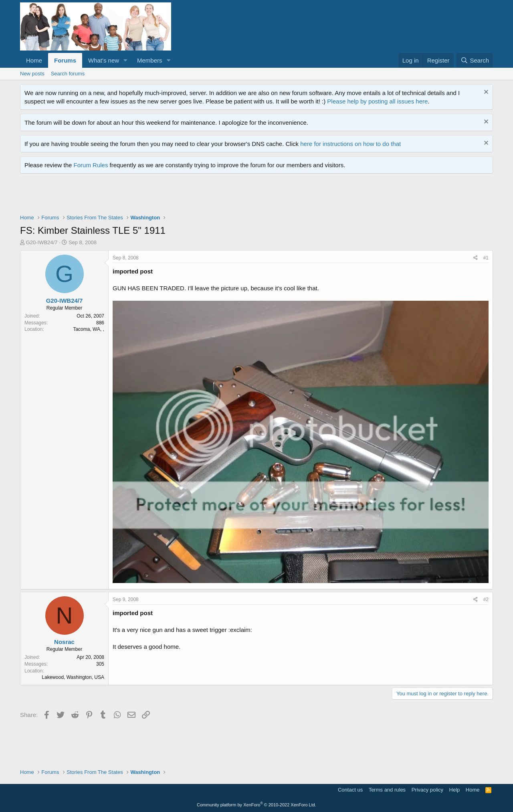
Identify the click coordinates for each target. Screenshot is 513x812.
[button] (125, 60)
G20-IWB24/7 (42, 242)
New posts (32, 74)
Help (455, 790)
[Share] (476, 258)
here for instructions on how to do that (350, 144)
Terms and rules (387, 790)
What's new (104, 60)
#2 (486, 599)
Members (150, 60)
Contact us (350, 790)
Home (34, 60)
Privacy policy (427, 790)
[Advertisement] (166, 196)
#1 (486, 258)
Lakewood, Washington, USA (73, 677)
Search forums (68, 74)
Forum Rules (91, 165)
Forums (65, 60)
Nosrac (64, 642)
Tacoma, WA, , (89, 329)
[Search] (475, 60)
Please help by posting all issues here (377, 101)
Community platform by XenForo (256, 805)
